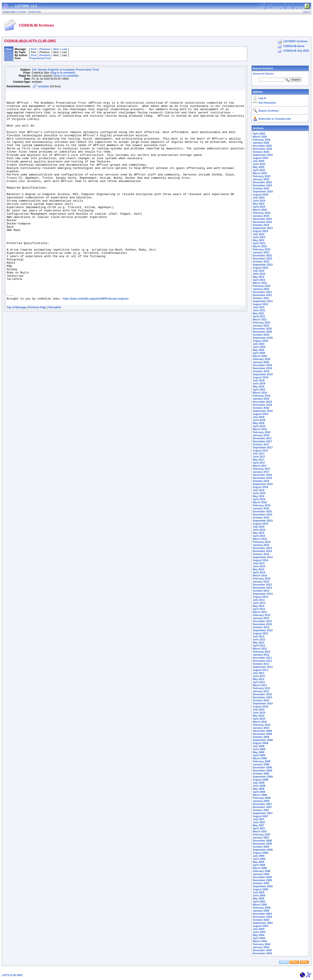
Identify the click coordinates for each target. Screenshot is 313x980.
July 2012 (259, 636)
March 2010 (260, 722)
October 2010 (261, 700)
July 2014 (259, 563)
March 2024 (260, 210)
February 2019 (262, 396)
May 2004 (259, 935)
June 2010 (259, 713)
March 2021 (260, 320)
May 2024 (259, 204)
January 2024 (261, 216)
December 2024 (262, 182)
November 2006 (262, 844)
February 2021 (262, 323)
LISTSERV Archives (295, 41)
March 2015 (260, 539)
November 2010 (262, 697)
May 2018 (259, 423)
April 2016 (259, 499)
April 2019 (259, 390)
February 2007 (262, 835)
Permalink (55, 350)
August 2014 (261, 560)
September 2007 (263, 813)
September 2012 (263, 630)
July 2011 (259, 673)
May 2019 (259, 387)
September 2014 (263, 557)
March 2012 (260, 649)
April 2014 (259, 573)
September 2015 (263, 521)
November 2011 (262, 661)
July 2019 (259, 381)
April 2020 (259, 353)
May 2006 (259, 862)
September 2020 (263, 338)
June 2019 (259, 384)
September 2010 (263, 704)
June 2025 (259, 164)
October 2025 (261, 152)
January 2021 (261, 326)
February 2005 (262, 908)
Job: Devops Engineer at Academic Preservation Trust (65, 70)
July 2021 (259, 307)
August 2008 (261, 780)
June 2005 (259, 896)
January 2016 (261, 509)
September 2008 (263, 777)
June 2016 (259, 493)
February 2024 (262, 213)
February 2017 (262, 469)
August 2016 (261, 487)
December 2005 (262, 877)
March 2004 (260, 941)
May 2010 (259, 716)
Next (56, 49)
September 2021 (263, 301)
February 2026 (262, 140)
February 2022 (262, 286)
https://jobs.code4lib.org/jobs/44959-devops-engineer (96, 340)
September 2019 (263, 374)
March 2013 (260, 612)
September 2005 (263, 886)
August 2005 (261, 889)
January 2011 (261, 691)
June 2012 (259, 640)
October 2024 (261, 189)
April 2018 (259, 426)
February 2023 (262, 249)
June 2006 (259, 859)
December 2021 (262, 292)
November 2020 (262, 332)
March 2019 (260, 393)
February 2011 (262, 688)
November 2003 (262, 953)
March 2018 (260, 429)
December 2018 (262, 402)
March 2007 (260, 832)
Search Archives (263, 68)
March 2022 (260, 283)
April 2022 (259, 280)
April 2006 (259, 865)
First (34, 49)
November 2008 (262, 771)
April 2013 (259, 609)
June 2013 (259, 603)
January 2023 (261, 253)
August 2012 (261, 633)
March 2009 (260, 758)
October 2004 (261, 920)
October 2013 (261, 591)
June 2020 (259, 347)
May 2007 (259, 825)
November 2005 (262, 880)
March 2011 (260, 685)
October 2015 (261, 518)
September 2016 (263, 484)
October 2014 (261, 554)
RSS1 (294, 962)
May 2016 (259, 496)
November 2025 (262, 149)
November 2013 (262, 588)
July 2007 (259, 819)
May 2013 (259, 606)
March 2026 (260, 137)
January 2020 (261, 362)
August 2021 (261, 304)
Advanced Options (263, 74)
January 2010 (261, 728)
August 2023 (261, 231)
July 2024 (259, 198)
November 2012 (262, 624)
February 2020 (262, 359)
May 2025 (259, 167)
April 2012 (259, 646)
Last (64, 49)
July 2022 (259, 271)
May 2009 (259, 752)
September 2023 (263, 228)
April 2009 (259, 755)
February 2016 (262, 505)
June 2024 (259, 201)
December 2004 (262, 914)
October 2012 (261, 627)
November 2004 (262, 917)
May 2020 (259, 350)
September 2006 (263, 850)
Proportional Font (40, 58)
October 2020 (261, 335)
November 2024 (262, 185)
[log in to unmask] (62, 73)
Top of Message (17, 350)
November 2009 (262, 734)
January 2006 (261, 874)
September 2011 (263, 667)
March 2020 (260, 356)
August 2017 (261, 451)
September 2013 (263, 594)
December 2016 (262, 475)
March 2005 (260, 905)
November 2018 (262, 405)
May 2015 (259, 533)
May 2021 (259, 313)
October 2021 (261, 298)
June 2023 (259, 237)
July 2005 (259, 892)
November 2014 (262, 551)
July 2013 (259, 600)
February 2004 (262, 944)
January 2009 (261, 764)
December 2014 (262, 548)
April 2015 (259, 536)
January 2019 (261, 399)
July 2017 (259, 454)
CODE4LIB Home (294, 46)
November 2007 (262, 807)
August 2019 (261, 377)
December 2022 (262, 256)
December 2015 (262, 512)
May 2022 (259, 277)
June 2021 (259, 310)
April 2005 (259, 902)
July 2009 (259, 746)
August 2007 (261, 816)
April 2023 (259, 243)
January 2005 (261, 911)
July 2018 (259, 417)
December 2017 (262, 438)
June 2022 (259, 274)
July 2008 (259, 783)
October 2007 (261, 810)
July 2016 (259, 490)
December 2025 (262, 146)
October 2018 (261, 408)
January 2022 (261, 289)
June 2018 (259, 420)
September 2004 (263, 923)
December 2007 (262, 804)
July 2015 (259, 527)
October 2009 (261, 737)
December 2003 (262, 950)
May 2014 (259, 569)
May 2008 (259, 789)
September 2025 (263, 155)
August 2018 (261, 414)
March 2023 (260, 246)
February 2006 (262, 871)
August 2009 (261, 743)
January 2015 (261, 545)
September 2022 (263, 265)
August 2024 (261, 195)
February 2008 (262, 798)
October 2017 (261, 445)
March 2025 (260, 173)
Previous (45, 49)
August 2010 (261, 707)
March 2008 (260, 795)
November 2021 (262, 295)
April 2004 (259, 938)
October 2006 (261, 847)
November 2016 (262, 478)
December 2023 (262, 219)
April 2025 (259, 170)
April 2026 (259, 134)
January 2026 (261, 143)
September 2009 (263, 740)
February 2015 (262, 542)
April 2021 (259, 317)
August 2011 (261, 670)
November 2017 (262, 441)
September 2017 (263, 448)
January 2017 (261, 472)
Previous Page (37, 350)
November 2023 (262, 222)
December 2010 (262, 694)
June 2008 (259, 786)
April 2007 (259, 828)
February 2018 (262, 432)
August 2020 (261, 341)
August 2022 (261, 268)
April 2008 (259, 792)
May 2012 (259, 643)
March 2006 (260, 868)
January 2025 (261, 179)
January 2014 (261, 582)
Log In (262, 98)
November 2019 (262, 368)
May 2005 (259, 899)
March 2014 (260, 576)
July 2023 (259, 234)
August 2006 (261, 853)
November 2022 (262, 259)
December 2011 (262, 658)
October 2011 (261, 664)
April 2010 (259, 719)
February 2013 (262, 615)
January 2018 (261, 435)
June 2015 (259, 530)
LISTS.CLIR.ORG (12, 975)
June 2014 (259, 566)
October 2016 (261, 481)
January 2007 (261, 838)
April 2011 (259, 682)
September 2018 (263, 411)
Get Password (267, 103)
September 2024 (263, 192)
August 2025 (261, 158)
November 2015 (262, 515)
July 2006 (259, 856)
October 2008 (261, 774)
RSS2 (304, 962)
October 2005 (261, 883)
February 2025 (262, 176)
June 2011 (259, 676)
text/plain (44, 86)
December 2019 (262, 365)
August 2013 (261, 597)
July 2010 (259, 710)
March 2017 (260, 466)
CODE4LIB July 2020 (296, 51)
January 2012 (261, 655)
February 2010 (262, 725)
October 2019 (261, 371)
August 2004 (261, 926)
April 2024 (259, 207)
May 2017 (259, 460)
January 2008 (261, 801)
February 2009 (262, 761)
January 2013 (261, 618)
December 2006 (262, 841)
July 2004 (259, 929)
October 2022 (261, 262)
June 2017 (259, 457)
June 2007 (259, 822)
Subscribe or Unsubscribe (275, 119)
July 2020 (259, 344)
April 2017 (259, 463)
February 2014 (262, 579)
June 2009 (259, 749)
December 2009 (262, 731)
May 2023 (259, 240)
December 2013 (262, 585)
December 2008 (262, 768)
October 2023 (261, 225)
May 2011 (259, 679)
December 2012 (262, 621)
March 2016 (260, 502)
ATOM (284, 962)
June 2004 (259, 932)
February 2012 (262, 652)
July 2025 (259, 161)
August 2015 (261, 524)
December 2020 (262, 329)
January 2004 (261, 947)
